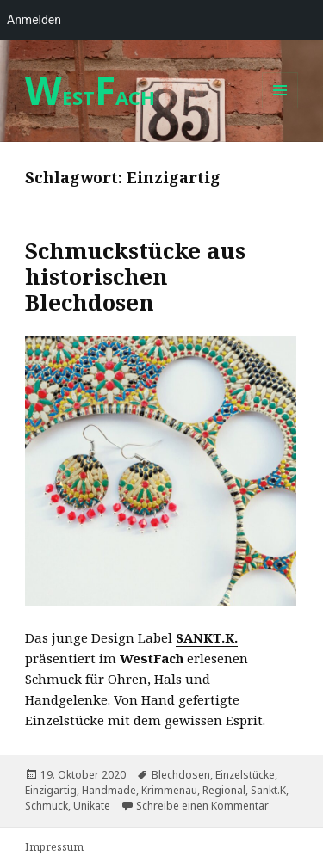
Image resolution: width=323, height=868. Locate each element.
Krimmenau (169, 790)
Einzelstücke (245, 775)
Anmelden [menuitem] (34, 20)
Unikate (92, 806)
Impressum (54, 847)
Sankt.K (268, 790)
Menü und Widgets (280, 108)
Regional (224, 790)
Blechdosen (181, 775)
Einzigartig (51, 790)
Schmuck (47, 806)
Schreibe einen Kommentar (202, 806)
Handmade (109, 790)
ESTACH (90, 97)
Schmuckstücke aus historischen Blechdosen (135, 276)
